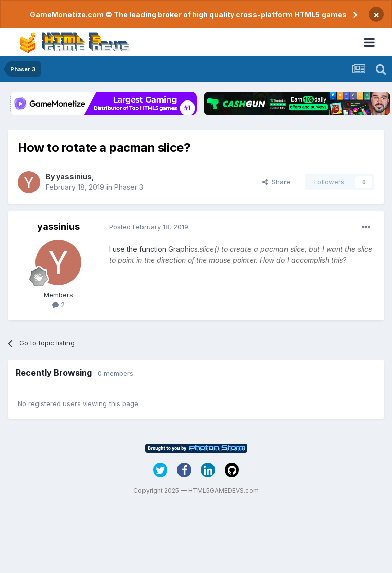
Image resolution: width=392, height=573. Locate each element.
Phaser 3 (129, 187)
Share (276, 182)
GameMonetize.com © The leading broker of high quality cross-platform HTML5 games (188, 14)
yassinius (74, 176)
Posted (149, 227)
